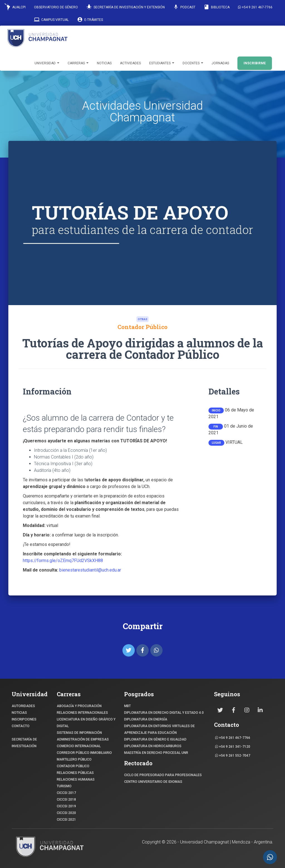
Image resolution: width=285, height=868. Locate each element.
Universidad (47, 63)
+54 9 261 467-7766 (255, 7)
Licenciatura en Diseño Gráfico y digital (86, 723)
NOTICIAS (19, 713)
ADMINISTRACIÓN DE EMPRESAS (83, 739)
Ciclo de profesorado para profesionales (163, 775)
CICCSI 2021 (66, 820)
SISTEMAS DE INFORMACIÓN (79, 733)
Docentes (193, 63)
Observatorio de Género (56, 7)
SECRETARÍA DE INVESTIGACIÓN (24, 743)
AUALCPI (15, 7)
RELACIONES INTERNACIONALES (82, 713)
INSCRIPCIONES (24, 719)
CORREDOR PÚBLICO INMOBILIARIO (84, 753)
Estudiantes (162, 63)
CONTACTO (21, 726)
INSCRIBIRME (255, 63)
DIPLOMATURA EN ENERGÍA (146, 719)
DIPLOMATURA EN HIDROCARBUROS (153, 746)
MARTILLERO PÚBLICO (74, 759)
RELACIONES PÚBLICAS (75, 773)
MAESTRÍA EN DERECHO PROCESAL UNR (156, 753)
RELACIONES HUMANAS (76, 779)
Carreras (78, 63)
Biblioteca (217, 7)
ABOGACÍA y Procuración (79, 706)
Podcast (184, 7)
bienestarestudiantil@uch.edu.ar (90, 570)
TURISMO (64, 786)
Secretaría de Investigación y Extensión (126, 7)
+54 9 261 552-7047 (233, 756)
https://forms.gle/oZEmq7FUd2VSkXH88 (63, 561)
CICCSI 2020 (66, 813)
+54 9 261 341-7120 (233, 747)
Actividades (130, 63)
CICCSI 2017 (66, 793)
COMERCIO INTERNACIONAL (79, 746)
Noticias (104, 63)
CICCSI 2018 (66, 800)
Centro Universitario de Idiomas (153, 782)
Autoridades (23, 706)
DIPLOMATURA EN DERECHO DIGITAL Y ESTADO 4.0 (164, 713)
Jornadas (220, 63)
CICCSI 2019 (66, 806)
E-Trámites (90, 19)
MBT (127, 706)
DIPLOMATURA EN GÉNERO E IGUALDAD (155, 739)
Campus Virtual (51, 19)
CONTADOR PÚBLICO (73, 766)
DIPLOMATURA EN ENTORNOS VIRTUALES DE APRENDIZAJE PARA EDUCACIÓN (159, 729)
